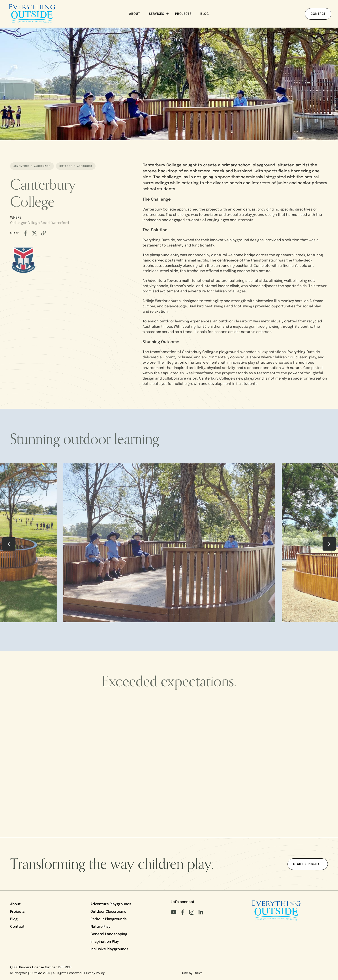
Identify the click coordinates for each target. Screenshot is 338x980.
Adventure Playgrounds (111, 904)
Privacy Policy (94, 973)
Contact (318, 14)
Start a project (308, 864)
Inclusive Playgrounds (109, 949)
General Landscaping (109, 934)
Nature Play (100, 927)
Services (159, 14)
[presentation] (9, 544)
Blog (205, 14)
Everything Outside (28, 973)
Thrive (198, 973)
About (135, 14)
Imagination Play (105, 942)
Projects (183, 14)
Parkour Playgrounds (109, 919)
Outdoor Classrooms (108, 912)
